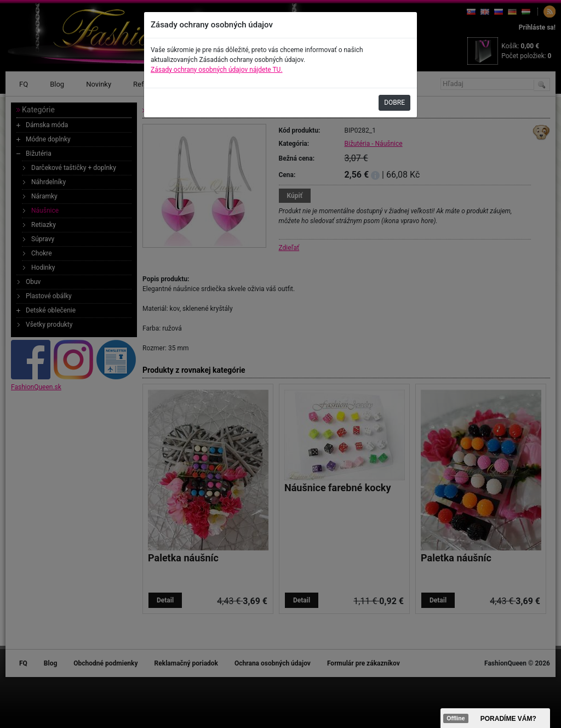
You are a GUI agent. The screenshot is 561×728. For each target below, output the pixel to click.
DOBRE (394, 103)
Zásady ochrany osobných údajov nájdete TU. (217, 70)
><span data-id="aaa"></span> (495, 718)
